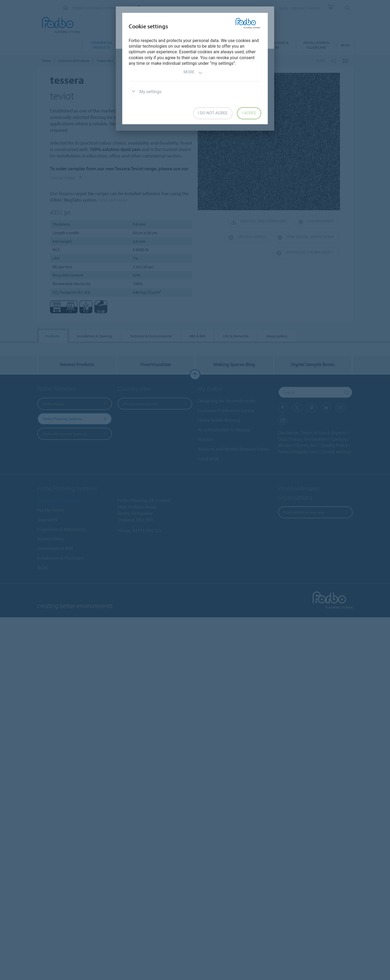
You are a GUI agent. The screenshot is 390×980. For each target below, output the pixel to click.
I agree (249, 113)
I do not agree (213, 113)
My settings (145, 92)
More (193, 73)
